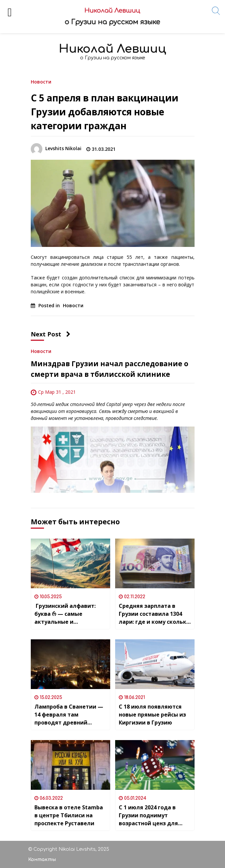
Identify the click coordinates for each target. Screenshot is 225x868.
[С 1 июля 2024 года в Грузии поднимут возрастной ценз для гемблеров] (155, 765)
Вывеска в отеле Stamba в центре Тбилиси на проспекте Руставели (69, 815)
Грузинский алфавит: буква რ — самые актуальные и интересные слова (65, 614)
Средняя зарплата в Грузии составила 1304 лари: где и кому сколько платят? (154, 614)
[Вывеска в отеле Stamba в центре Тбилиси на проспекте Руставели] (70, 765)
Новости (41, 81)
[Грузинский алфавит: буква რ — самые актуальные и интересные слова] (70, 563)
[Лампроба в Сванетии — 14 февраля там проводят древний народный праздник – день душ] (70, 664)
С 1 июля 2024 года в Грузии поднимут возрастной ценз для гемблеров (148, 815)
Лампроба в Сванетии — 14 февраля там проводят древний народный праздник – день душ (69, 715)
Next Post (51, 334)
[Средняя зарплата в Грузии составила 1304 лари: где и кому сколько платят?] (155, 563)
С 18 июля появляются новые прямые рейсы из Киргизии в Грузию (152, 715)
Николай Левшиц (112, 49)
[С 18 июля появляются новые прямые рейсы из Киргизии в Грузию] (155, 664)
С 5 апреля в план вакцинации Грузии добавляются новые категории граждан (105, 112)
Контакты (42, 860)
